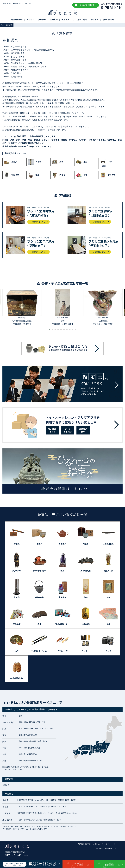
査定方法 (65, 20)
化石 (17, 651)
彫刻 (82, 162)
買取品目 (31, 20)
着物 (82, 175)
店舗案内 (54, 20)
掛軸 (86, 597)
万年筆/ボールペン (39, 651)
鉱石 (62, 571)
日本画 (35, 162)
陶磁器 (59, 175)
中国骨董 (62, 597)
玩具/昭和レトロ (62, 624)
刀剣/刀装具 (108, 544)
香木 (39, 624)
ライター (86, 651)
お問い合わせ (108, 20)
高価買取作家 (17, 20)
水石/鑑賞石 (85, 571)
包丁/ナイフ (62, 651)
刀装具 (109, 163)
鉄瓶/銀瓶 (39, 597)
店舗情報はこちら (38, 222)
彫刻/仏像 (108, 571)
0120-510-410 (16, 855)
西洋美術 (108, 175)
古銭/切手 (85, 624)
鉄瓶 (34, 175)
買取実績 (42, 20)
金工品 (17, 597)
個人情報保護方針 (84, 844)
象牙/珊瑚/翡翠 (40, 571)
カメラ (108, 651)
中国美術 (12, 175)
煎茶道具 (62, 544)
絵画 (108, 597)
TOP (3, 25)
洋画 (58, 162)
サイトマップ (110, 844)
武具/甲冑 (16, 571)
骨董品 (17, 544)
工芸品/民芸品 (16, 678)
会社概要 (95, 20)
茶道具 (11, 162)
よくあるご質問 (80, 20)
